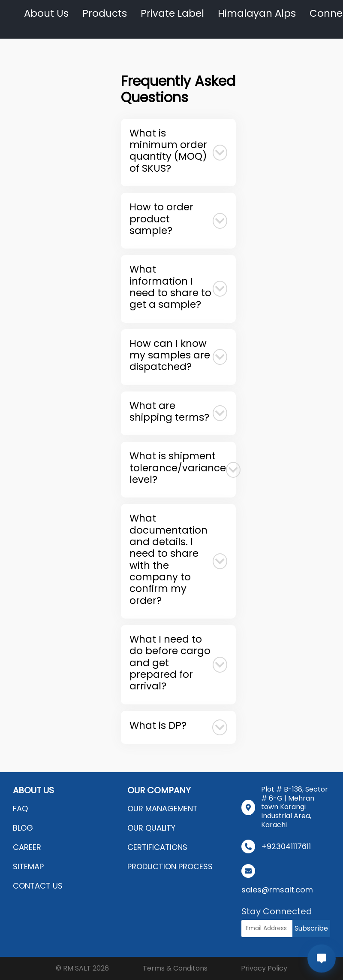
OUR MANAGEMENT (162, 809)
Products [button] (105, 13)
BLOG (23, 828)
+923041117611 (286, 846)
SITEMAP (28, 866)
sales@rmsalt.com (277, 890)
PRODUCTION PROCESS (170, 866)
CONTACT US (38, 886)
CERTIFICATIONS (157, 847)
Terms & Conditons (175, 968)
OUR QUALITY (151, 828)
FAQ (20, 809)
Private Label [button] (172, 13)
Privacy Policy (264, 968)
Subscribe (311, 928)
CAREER (27, 847)
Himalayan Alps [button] (257, 13)
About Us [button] (46, 13)
